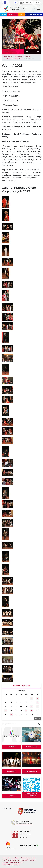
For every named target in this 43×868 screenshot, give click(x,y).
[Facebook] (16, 3)
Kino (21, 14)
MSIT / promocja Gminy (34, 14)
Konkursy (28, 57)
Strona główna (8, 57)
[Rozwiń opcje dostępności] (5, 3)
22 (26, 711)
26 (11, 715)
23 (32, 711)
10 (37, 702)
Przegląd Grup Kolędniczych (15, 59)
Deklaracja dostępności (11, 864)
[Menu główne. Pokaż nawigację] (39, 10)
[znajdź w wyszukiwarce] (39, 724)
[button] (38, 52)
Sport (3, 14)
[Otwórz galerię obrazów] (6, 202)
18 (6, 711)
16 (32, 706)
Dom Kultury (12, 14)
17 (37, 706)
